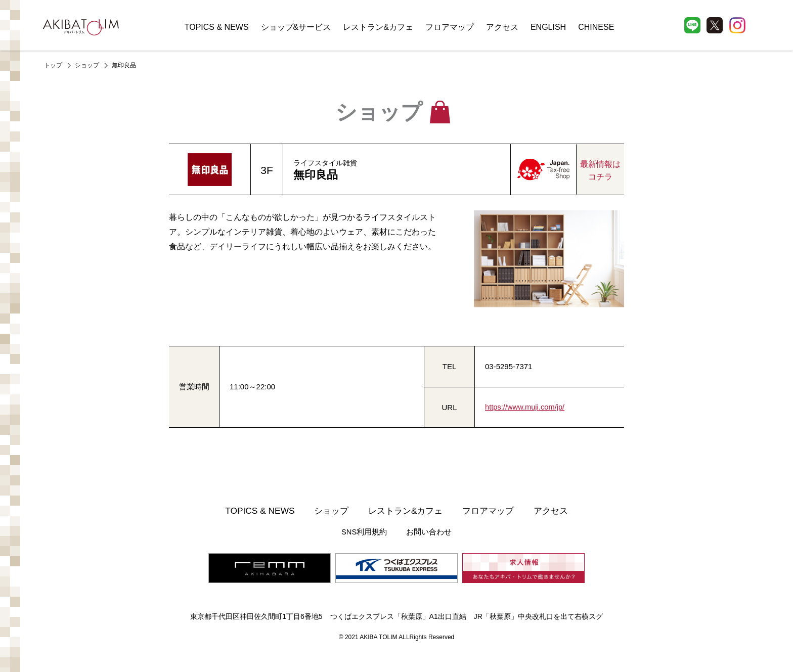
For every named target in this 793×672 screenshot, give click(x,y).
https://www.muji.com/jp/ (526, 407)
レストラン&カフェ (378, 27)
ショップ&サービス (296, 27)
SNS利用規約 (365, 532)
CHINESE (596, 27)
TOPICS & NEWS (217, 27)
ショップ (87, 65)
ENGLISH (548, 27)
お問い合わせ (428, 532)
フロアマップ (450, 27)
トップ (53, 65)
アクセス (502, 27)
